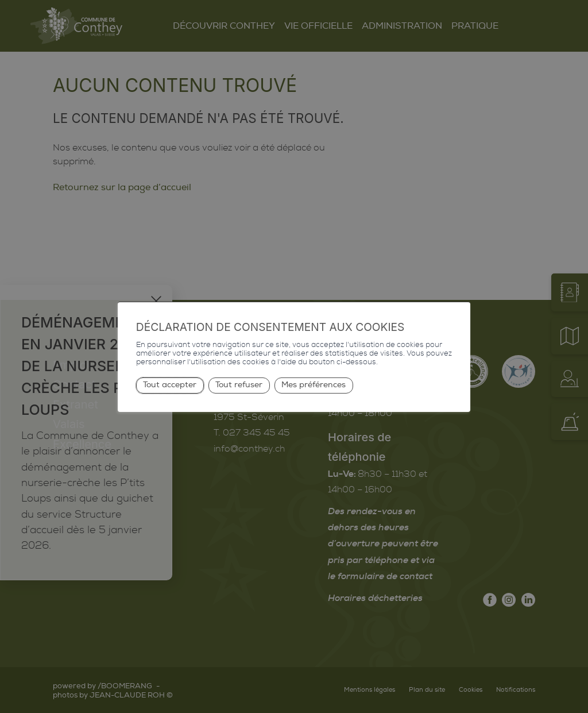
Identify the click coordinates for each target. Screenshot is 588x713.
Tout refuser (239, 385)
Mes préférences (314, 385)
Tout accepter (170, 385)
